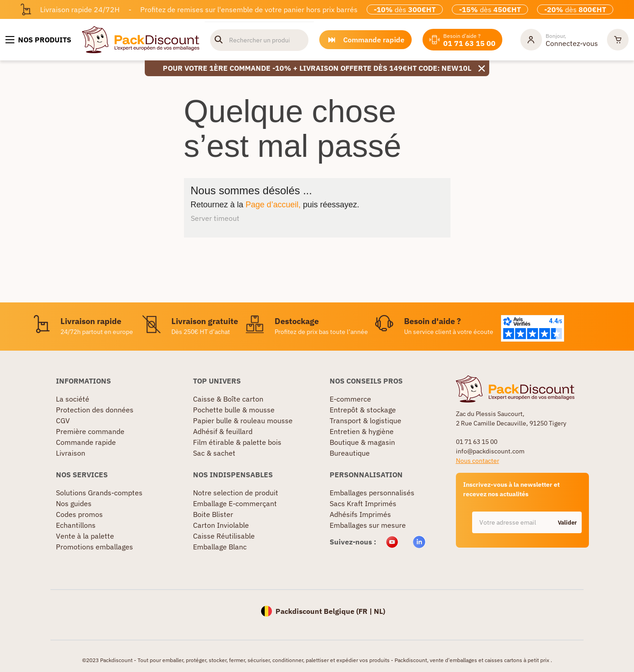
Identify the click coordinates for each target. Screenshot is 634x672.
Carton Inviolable (221, 525)
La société (73, 399)
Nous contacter (478, 461)
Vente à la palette (85, 536)
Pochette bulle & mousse (234, 410)
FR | (366, 611)
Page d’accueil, (273, 205)
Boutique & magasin (362, 442)
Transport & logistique (365, 421)
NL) (379, 611)
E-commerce (350, 399)
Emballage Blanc (220, 547)
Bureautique (350, 453)
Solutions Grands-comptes (99, 493)
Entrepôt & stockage (363, 410)
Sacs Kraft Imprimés (363, 503)
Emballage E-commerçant (235, 503)
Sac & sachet (214, 453)
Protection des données (95, 410)
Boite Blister (213, 514)
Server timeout (215, 218)
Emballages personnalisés (372, 493)
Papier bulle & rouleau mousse (243, 421)
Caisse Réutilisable (224, 536)
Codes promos (79, 514)
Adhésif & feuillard (223, 431)
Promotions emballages (94, 547)
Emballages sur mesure (368, 525)
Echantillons (76, 525)
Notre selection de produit (236, 493)
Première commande (90, 431)
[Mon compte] (559, 40)
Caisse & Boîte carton (228, 399)
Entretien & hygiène (362, 431)
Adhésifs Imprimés (360, 514)
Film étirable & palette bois (237, 442)
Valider (567, 523)
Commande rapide (86, 442)
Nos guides (74, 503)
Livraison (71, 453)
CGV (63, 421)
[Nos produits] (38, 40)
